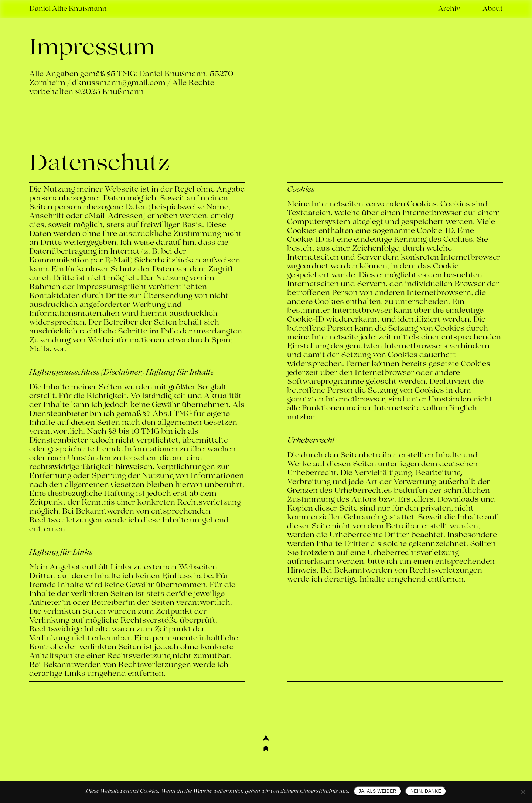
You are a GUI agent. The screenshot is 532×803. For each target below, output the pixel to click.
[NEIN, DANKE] (523, 792)
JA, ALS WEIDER (378, 791)
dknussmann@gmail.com (119, 83)
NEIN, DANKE (426, 791)
